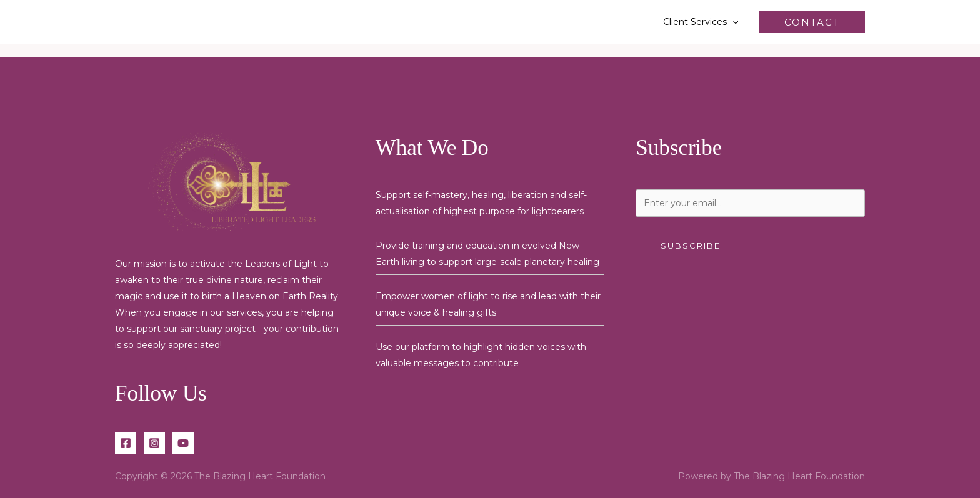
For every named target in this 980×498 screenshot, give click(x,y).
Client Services (701, 22)
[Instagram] (154, 443)
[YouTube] (183, 443)
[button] (732, 22)
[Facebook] (126, 443)
